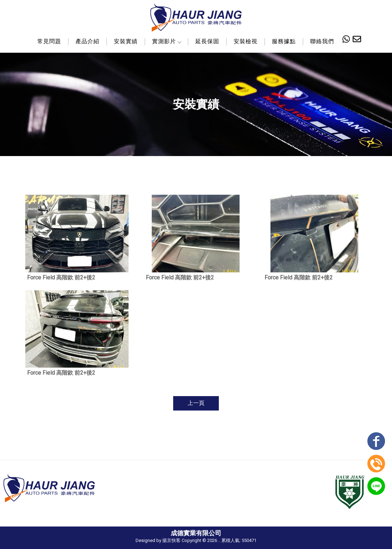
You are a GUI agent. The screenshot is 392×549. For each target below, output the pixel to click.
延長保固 (207, 41)
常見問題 (49, 41)
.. (219, 540)
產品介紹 (87, 41)
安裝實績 (126, 41)
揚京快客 (171, 540)
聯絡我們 (322, 41)
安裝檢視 (246, 41)
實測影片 (166, 41)
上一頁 (196, 403)
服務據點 (284, 41)
